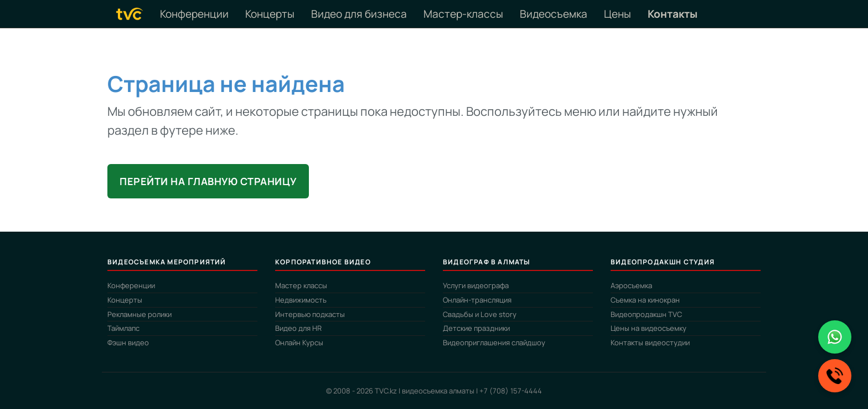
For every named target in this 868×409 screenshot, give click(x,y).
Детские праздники (476, 328)
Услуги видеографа (476, 285)
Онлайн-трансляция (477, 300)
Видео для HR (298, 328)
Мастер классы (301, 285)
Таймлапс (123, 328)
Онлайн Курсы (299, 342)
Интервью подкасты (310, 314)
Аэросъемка (631, 285)
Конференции (194, 14)
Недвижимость (301, 300)
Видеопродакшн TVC (646, 314)
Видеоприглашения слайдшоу (494, 342)
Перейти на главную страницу (208, 181)
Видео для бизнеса (359, 14)
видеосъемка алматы (438, 391)
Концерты (270, 14)
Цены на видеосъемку (649, 328)
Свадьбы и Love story (480, 314)
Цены (618, 14)
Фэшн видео (128, 342)
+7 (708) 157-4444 (511, 391)
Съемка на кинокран (645, 300)
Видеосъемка (554, 14)
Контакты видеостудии (650, 342)
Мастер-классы (463, 14)
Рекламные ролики (139, 314)
